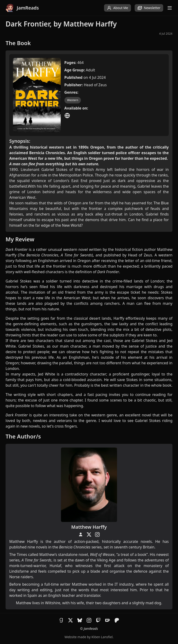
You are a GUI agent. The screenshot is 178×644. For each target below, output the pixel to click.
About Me (118, 8)
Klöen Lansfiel (102, 637)
